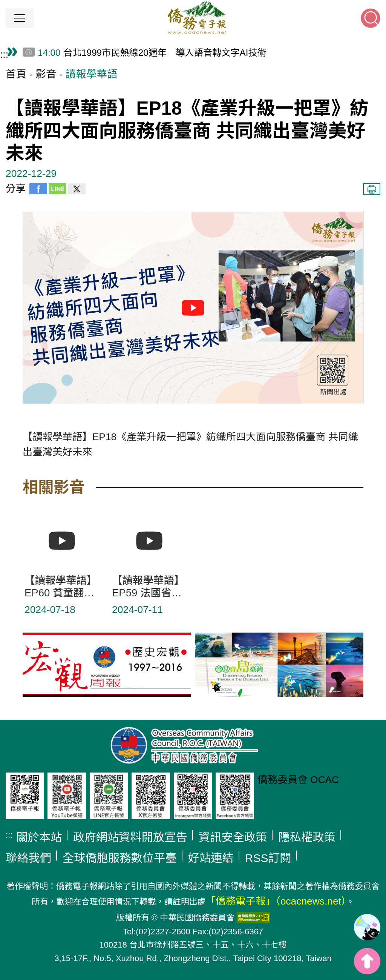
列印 (372, 189)
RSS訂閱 (268, 858)
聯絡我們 (28, 858)
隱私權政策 (307, 837)
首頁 (16, 74)
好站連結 (211, 858)
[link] (367, 927)
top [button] (367, 961)
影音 (46, 74)
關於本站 (39, 837)
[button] (20, 18)
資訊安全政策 (233, 837)
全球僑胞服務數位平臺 (120, 858)
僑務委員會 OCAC (299, 780)
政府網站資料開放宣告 (130, 837)
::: (4, 54)
